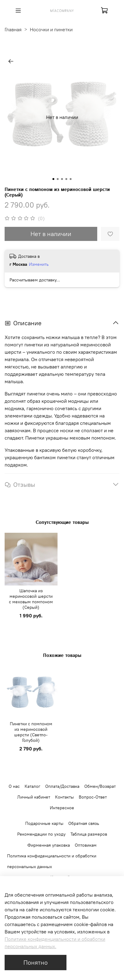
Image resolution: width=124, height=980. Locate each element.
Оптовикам (86, 845)
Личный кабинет (34, 797)
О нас (14, 786)
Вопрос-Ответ (93, 797)
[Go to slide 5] (71, 179)
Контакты (64, 797)
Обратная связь (84, 823)
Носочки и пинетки (51, 29)
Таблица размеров (89, 834)
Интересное (62, 808)
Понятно (36, 962)
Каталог (32, 786)
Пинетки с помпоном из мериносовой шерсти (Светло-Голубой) (31, 732)
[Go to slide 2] (58, 179)
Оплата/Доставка (62, 786)
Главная (13, 29)
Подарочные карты (44, 823)
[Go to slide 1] (54, 179)
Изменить (39, 264)
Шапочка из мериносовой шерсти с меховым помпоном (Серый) (31, 599)
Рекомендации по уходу (41, 834)
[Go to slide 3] (62, 179)
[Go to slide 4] (66, 179)
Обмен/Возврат (100, 786)
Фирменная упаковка (49, 845)
